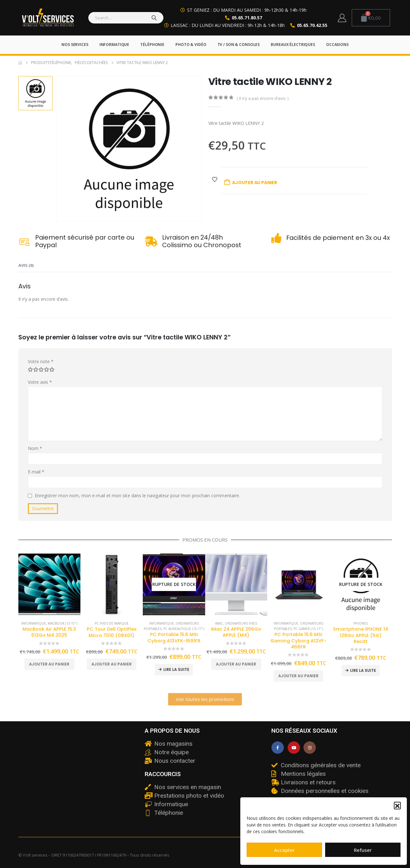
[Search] (155, 18)
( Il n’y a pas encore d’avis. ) (263, 98)
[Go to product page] (50, 585)
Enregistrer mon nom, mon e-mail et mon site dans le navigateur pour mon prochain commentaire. (138, 495)
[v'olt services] (79, 775)
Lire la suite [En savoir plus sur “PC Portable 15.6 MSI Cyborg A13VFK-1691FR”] (176, 669)
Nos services (75, 45)
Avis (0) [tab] (26, 265)
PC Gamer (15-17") (308, 629)
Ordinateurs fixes (241, 623)
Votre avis (40, 382)
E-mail (36, 472)
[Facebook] (278, 748)
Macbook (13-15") (63, 623)
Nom (35, 448)
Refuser (363, 850)
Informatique (114, 45)
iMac (219, 623)
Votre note (41, 361)
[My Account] (342, 18)
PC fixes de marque (112, 623)
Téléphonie (152, 45)
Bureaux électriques (293, 45)
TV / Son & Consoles (239, 45)
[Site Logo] (48, 18)
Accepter (284, 850)
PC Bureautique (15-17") (184, 629)
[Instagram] (310, 748)
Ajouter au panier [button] (49, 664)
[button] (397, 805)
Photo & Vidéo (191, 45)
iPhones (361, 623)
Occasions (337, 45)
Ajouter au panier (254, 183)
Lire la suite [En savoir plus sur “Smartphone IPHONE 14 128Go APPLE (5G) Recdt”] (363, 670)
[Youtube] (294, 748)
